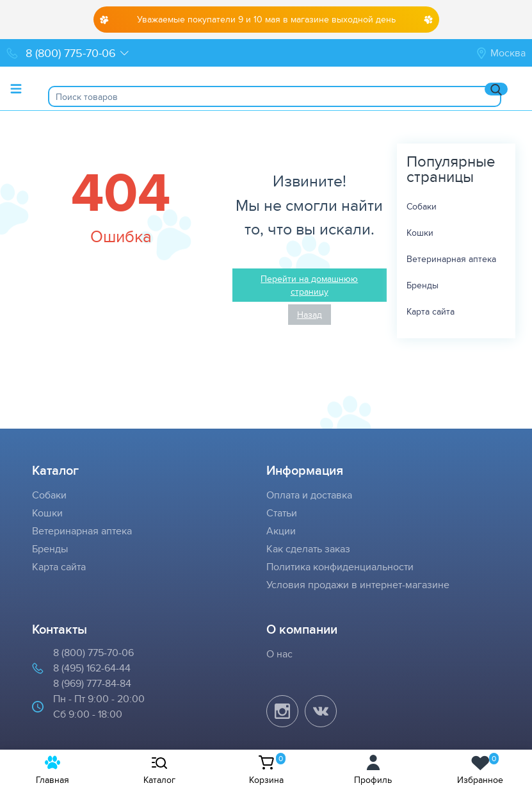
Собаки (422, 206)
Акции (281, 531)
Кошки (420, 233)
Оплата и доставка (309, 495)
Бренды (423, 285)
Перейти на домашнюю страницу (309, 285)
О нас (279, 654)
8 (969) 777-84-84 (92, 683)
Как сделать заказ (308, 549)
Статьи (282, 513)
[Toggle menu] (16, 88)
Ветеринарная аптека (451, 259)
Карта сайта (431, 311)
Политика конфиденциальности (340, 567)
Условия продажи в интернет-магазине (358, 585)
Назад (310, 315)
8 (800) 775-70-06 (93, 653)
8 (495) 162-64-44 (92, 668)
